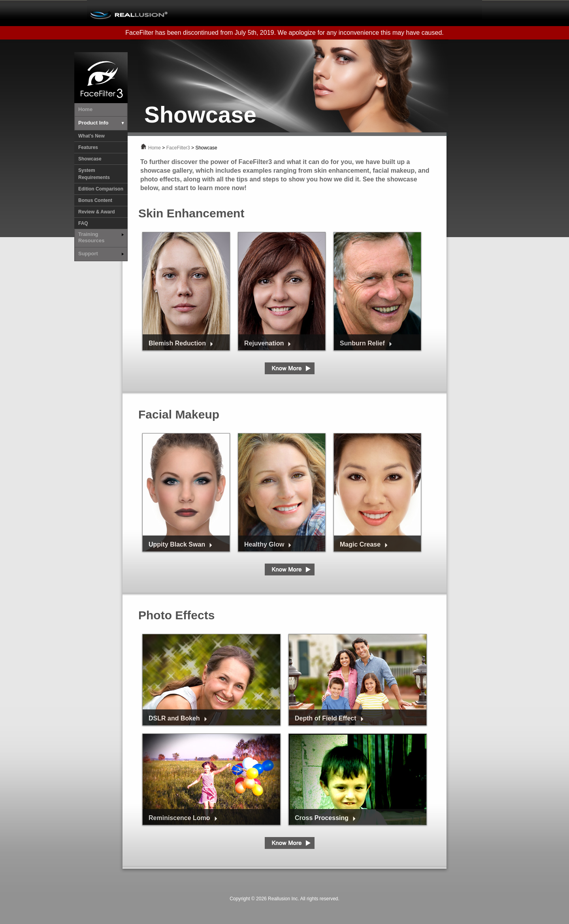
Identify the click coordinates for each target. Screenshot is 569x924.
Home (154, 148)
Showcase (90, 159)
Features (88, 147)
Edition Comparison (101, 189)
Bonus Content (95, 200)
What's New (91, 136)
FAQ (83, 223)
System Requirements (94, 174)
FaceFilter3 (178, 148)
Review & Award (97, 212)
